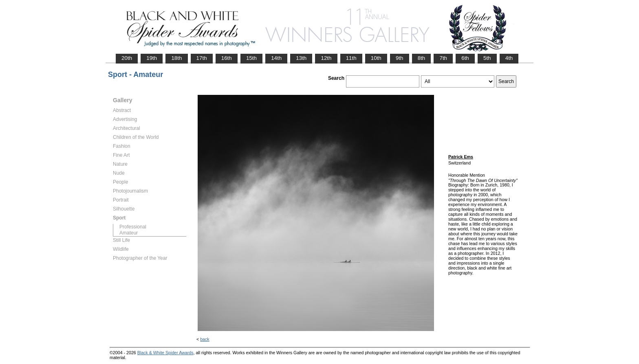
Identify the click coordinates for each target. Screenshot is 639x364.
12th (326, 58)
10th (376, 58)
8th (422, 58)
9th (400, 58)
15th (251, 58)
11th (351, 58)
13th (301, 58)
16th (227, 58)
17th (202, 58)
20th (127, 58)
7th (443, 58)
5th (487, 58)
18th (176, 58)
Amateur (129, 233)
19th (152, 58)
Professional (133, 227)
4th (509, 58)
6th (465, 58)
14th (276, 58)
